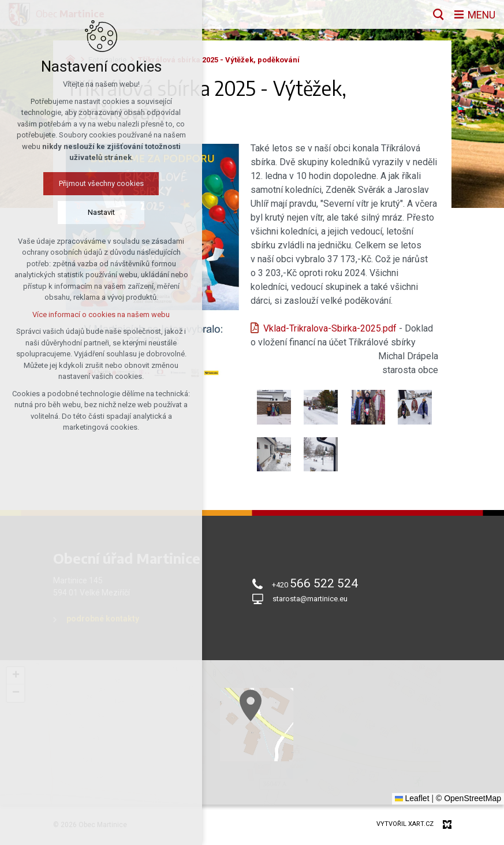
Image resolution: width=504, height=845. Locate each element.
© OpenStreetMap (468, 798)
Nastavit (101, 212)
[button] (286, 729)
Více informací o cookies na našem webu (101, 314)
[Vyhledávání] (438, 14)
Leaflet (412, 798)
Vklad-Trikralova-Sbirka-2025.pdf (330, 328)
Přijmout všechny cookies (101, 183)
